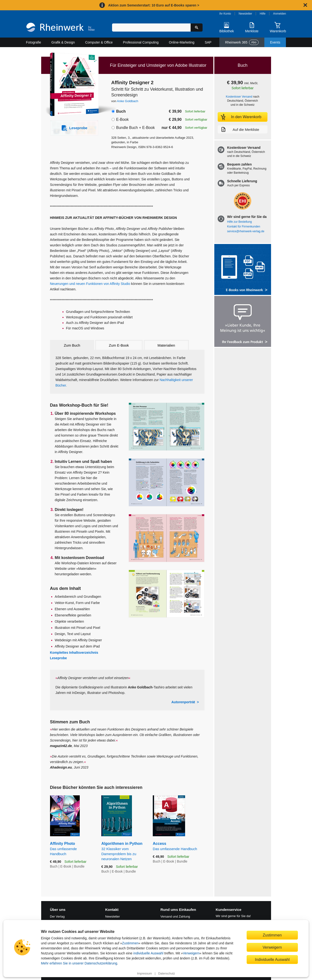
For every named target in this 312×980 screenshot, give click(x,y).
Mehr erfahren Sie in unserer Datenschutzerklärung (79, 963)
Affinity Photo (72, 849)
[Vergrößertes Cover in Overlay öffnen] (72, 85)
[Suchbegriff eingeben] (151, 28)
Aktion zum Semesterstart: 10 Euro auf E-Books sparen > (154, 5)
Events (275, 42)
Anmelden (280, 14)
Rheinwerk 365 (242, 42)
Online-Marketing (182, 42)
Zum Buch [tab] (72, 345)
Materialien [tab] (166, 345)
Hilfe (263, 14)
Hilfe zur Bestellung (240, 222)
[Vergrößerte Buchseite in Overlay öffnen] (167, 427)
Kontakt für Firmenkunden (244, 227)
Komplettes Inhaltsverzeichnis (74, 653)
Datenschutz (167, 974)
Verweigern (191, 953)
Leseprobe (59, 658)
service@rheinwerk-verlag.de (246, 231)
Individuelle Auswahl (272, 959)
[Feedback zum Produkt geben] (243, 322)
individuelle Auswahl (148, 953)
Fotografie (34, 42)
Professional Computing (141, 42)
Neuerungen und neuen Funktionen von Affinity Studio (90, 284)
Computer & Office (99, 42)
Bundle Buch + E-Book (135, 128)
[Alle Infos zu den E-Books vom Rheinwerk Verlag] (243, 270)
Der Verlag (57, 916)
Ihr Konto (225, 14)
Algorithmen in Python (123, 851)
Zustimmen (130, 943)
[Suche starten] (197, 28)
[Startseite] (60, 28)
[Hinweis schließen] (305, 5)
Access (179, 846)
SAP (208, 42)
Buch (121, 111)
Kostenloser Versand (239, 97)
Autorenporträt (183, 702)
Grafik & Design (63, 42)
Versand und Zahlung (175, 916)
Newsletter (245, 14)
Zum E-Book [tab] (119, 345)
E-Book (122, 119)
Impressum (144, 974)
